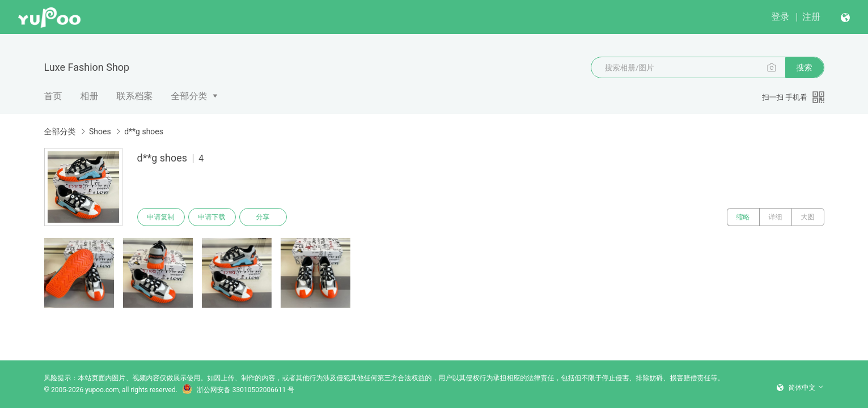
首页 (53, 96)
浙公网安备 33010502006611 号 (238, 390)
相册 (90, 96)
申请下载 (212, 217)
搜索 (805, 67)
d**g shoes (144, 131)
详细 (776, 217)
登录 (780, 17)
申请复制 (161, 217)
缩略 (743, 217)
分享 (263, 217)
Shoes (100, 131)
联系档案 (135, 96)
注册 (811, 17)
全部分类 (189, 96)
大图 (808, 217)
